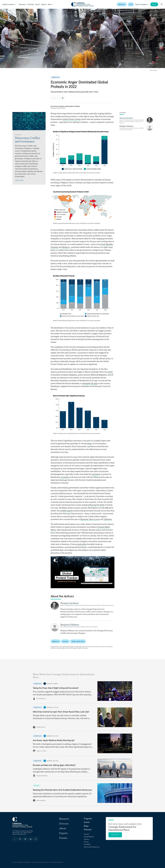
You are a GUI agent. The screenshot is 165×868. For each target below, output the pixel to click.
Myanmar (84, 519)
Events (87, 822)
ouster (110, 372)
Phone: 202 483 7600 (19, 834)
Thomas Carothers (59, 106)
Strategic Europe (52, 684)
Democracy (122, 4)
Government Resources (92, 847)
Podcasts (88, 830)
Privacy (86, 842)
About (38, 4)
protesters (65, 477)
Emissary (31, 4)
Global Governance (78, 641)
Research (22, 4)
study (89, 443)
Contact (86, 834)
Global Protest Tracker (72, 119)
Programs (88, 819)
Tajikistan (108, 519)
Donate (154, 4)
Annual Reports (89, 837)
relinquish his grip (90, 383)
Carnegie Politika (52, 707)
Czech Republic (107, 244)
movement (96, 474)
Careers (86, 839)
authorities (82, 544)
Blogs (86, 826)
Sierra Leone (94, 519)
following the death (96, 505)
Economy (65, 641)
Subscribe (115, 835)
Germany (54, 247)
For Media (87, 844)
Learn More (19, 180)
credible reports (66, 511)
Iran (131, 4)
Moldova (66, 247)
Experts (44, 4)
